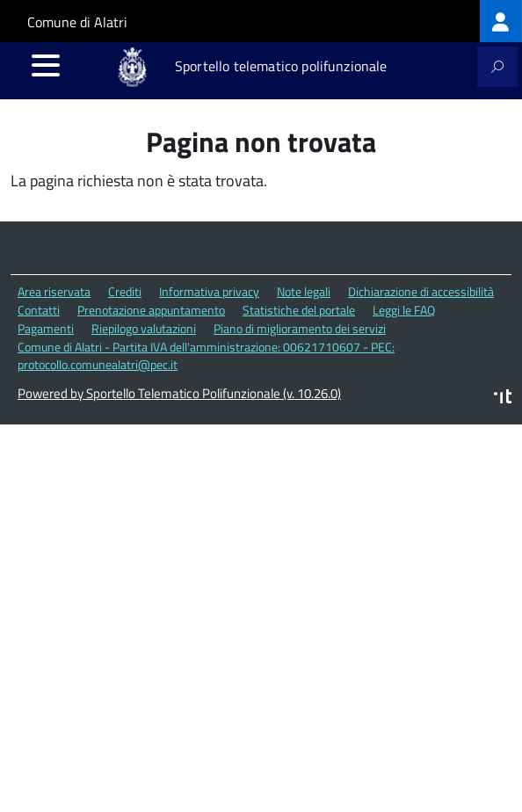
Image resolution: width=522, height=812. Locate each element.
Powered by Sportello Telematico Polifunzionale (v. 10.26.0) (179, 393)
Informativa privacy (209, 291)
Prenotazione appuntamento (151, 310)
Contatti (39, 310)
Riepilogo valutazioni (144, 328)
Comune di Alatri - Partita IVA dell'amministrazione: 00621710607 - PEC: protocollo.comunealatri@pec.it (206, 356)
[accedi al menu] (46, 65)
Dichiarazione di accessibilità (421, 291)
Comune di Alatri (77, 22)
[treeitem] (501, 21)
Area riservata (54, 291)
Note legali (304, 291)
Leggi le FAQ (404, 310)
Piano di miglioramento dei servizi (300, 328)
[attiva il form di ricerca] (497, 67)
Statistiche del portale (299, 310)
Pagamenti (46, 328)
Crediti (125, 291)
